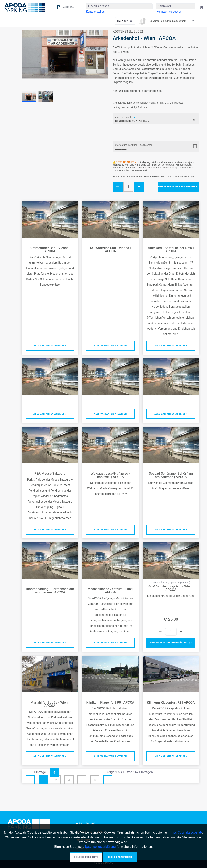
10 (95, 780)
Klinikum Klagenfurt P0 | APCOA (110, 702)
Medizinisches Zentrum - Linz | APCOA (110, 591)
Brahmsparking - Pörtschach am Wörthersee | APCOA (50, 591)
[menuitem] (95, 12)
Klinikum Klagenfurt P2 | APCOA (171, 702)
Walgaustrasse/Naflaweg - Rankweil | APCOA (110, 475)
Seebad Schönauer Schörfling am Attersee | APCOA (171, 475)
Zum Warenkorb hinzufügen (178, 187)
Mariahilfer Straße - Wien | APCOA (50, 704)
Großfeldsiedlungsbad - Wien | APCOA (171, 588)
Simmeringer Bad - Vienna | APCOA (50, 249)
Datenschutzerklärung (100, 847)
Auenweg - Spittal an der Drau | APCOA (171, 249)
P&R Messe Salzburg (50, 474)
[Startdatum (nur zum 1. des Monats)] (152, 146)
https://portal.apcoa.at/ (186, 833)
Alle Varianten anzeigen (50, 346)
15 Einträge (44, 772)
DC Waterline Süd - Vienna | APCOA (110, 249)
